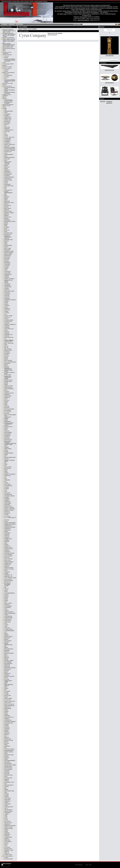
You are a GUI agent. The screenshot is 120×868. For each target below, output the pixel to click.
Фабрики (5, 108)
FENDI (6, 470)
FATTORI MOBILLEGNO (10, 457)
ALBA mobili (7, 127)
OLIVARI (6, 693)
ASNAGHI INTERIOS (9, 177)
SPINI (6, 792)
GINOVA (6, 544)
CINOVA (6, 311)
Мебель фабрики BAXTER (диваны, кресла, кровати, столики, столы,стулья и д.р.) (9, 41)
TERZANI (7, 797)
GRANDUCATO (8, 563)
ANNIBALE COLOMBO (10, 147)
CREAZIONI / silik (8, 335)
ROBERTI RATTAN (9, 752)
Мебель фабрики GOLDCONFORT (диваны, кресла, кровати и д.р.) (9, 45)
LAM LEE (6, 610)
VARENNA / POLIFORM (10, 826)
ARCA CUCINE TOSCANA (8, 162)
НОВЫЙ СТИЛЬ (8, 855)
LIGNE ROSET (8, 621)
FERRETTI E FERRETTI (10, 474)
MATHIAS (7, 642)
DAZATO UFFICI (8, 350)
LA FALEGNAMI (8, 606)
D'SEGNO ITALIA (8, 342)
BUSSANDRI (7, 263)
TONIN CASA (7, 804)
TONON (6, 805)
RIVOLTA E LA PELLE (9, 749)
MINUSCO (7, 658)
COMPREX (7, 327)
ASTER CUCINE (8, 180)
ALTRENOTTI (7, 143)
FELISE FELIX (8, 468)
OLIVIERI (6, 694)
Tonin (6, 78)
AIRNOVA (7, 124)
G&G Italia (7, 520)
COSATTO (7, 332)
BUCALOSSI (7, 257)
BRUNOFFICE (8, 256)
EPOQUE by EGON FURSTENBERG (9, 423)
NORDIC (6, 688)
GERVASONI (7, 533)
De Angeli (7, 77)
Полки (4, 51)
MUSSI (6, 678)
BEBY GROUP (8, 208)
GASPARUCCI (8, 529)
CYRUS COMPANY (9, 340)
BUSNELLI (7, 261)
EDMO (6, 403)
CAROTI (6, 282)
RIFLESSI (7, 743)
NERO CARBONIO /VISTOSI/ (9, 685)
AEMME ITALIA (8, 118)
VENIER (6, 830)
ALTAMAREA (7, 140)
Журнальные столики (8, 83)
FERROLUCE (7, 476)
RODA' (6, 753)
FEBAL (6, 464)
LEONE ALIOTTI (8, 619)
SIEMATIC (7, 779)
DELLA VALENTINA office (10, 362)
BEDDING (7, 210)
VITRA (6, 844)
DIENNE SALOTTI (9, 380)
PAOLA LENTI (8, 703)
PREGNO (7, 732)
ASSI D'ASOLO (8, 179)
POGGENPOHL (8, 720)
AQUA (6, 153)
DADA (6, 345)
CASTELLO (7, 290)
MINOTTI (6, 656)
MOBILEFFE (7, 665)
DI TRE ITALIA (8, 375)
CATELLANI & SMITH (9, 291)
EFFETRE (7, 406)
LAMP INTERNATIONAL (10, 613)
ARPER (6, 168)
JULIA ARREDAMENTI (10, 593)
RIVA (5, 748)
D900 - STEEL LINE (9, 343)
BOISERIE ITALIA (8, 233)
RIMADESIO (7, 746)
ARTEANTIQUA (8, 174)
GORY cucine (7, 560)
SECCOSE (7, 774)
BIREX (6, 226)
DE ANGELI (7, 352)
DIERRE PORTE (8, 382)
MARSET (6, 639)
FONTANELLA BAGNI (9, 496)
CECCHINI (7, 296)
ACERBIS (7, 116)
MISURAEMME (8, 662)
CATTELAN (7, 293)
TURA (6, 816)
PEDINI (6, 710)
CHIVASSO (7, 306)
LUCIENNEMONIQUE (9, 631)
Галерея (6, 857)
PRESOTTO (7, 733)
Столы (4, 62)
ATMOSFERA (7, 184)
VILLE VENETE (8, 842)
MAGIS (6, 634)
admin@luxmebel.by (83, 20)
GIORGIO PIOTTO (9, 549)
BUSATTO (7, 260)
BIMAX (6, 224)
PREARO (6, 730)
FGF (5, 477)
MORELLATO (7, 673)
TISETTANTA (7, 800)
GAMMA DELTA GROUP (10, 524)
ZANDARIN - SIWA (9, 850)
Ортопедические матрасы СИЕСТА (9, 100)
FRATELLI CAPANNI (9, 507)
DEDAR (6, 358)
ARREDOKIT (7, 171)
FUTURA (6, 515)
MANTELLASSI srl (9, 636)
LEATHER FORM (8, 618)
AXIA (6, 187)
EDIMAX (6, 402)
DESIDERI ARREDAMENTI (8, 368)
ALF (5, 133)
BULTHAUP (7, 258)
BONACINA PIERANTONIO (8, 236)
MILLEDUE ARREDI (9, 653)
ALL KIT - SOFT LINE (9, 137)
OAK (5, 690)
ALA (5, 126)
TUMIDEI (6, 814)
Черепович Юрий (8, 859)
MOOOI (6, 672)
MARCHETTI (7, 638)
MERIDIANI (7, 650)
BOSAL (6, 244)
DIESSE (6, 383)
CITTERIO (7, 313)
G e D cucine (7, 516)
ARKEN (6, 166)
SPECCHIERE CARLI (9, 791)
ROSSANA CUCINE (9, 755)
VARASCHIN (7, 824)
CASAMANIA (7, 285)
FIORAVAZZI (7, 480)
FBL (5, 463)
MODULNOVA (8, 669)
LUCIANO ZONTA (8, 629)
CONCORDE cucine (9, 329)
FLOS (6, 490)
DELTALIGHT (7, 363)
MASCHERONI (8, 641)
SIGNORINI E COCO (9, 782)
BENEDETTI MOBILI (9, 213)
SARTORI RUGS (8, 768)
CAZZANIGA (7, 294)
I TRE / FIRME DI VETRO (10, 578)
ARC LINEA (7, 159)
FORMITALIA (7, 502)
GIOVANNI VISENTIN (9, 553)
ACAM (6, 113)
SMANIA (6, 789)
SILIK (6, 784)
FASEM (6, 455)
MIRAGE (6, 659)
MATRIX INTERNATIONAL (8, 644)
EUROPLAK (7, 438)
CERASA (6, 301)
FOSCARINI (7, 505)
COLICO (6, 319)
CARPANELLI (7, 284)
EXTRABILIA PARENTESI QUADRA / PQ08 (10, 444)
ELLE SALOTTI (8, 412)
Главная (20, 29)
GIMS (6, 543)
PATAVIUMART (8, 709)
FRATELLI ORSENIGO (10, 509)
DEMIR (6, 365)
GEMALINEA (7, 530)
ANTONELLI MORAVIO (10, 150)
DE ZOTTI (7, 356)
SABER (6, 759)
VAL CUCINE (7, 821)
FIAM (6, 479)
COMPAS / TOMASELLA (10, 324)
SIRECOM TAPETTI (9, 785)
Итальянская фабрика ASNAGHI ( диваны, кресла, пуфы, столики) (9, 31)
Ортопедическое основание (8, 103)
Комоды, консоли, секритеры (7, 95)
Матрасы (5, 98)
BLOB (6, 229)
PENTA (6, 713)
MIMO (6, 655)
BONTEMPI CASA (9, 240)
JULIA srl (6, 595)
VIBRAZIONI (7, 840)
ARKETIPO (7, 167)
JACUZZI (6, 589)
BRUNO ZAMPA (8, 254)
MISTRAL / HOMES (9, 660)
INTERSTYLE (7, 582)
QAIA (6, 736)
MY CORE (7, 679)
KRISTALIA (7, 605)
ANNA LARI (7, 146)
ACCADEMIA (7, 114)
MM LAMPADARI (8, 663)
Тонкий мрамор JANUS (8, 64)
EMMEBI (6, 419)
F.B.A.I (6, 446)
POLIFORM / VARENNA (10, 722)
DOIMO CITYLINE (9, 386)
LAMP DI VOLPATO (9, 612)
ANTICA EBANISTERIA (10, 149)
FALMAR (6, 452)
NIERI (6, 687)
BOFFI (6, 232)
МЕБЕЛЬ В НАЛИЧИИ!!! (8, 38)
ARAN (6, 156)
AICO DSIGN (7, 123)
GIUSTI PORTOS (8, 556)
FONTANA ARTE (8, 494)
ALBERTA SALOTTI (9, 130)
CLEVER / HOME (8, 316)
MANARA (7, 635)
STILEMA (7, 794)
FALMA (6, 450)
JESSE (6, 592)
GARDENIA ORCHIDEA (10, 527)
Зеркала (5, 85)
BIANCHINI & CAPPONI (10, 221)
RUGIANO (7, 758)
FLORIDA (7, 489)
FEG (5, 466)
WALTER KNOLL (8, 849)
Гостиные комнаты (7, 68)
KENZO (6, 599)
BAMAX (6, 198)
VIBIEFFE (7, 839)
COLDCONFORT (8, 75)
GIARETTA (7, 536)
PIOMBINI (7, 719)
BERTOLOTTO (8, 217)
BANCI (6, 200)
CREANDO (7, 333)
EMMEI (6, 420)
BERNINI (6, 216)
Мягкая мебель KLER (8, 47)
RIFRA (6, 745)
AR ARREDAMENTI (9, 155)
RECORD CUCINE (9, 740)
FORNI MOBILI (8, 503)
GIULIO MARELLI (8, 555)
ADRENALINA (8, 117)
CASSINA (7, 288)
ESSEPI (6, 428)
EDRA (6, 405)
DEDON (6, 359)
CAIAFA (6, 269)
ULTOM (6, 820)
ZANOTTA (7, 853)
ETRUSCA (7, 431)
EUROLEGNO (8, 434)
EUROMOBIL (7, 435)
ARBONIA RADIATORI (9, 157)
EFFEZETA (7, 408)
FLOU (6, 492)
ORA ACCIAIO (8, 696)
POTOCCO (7, 727)
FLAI (5, 481)
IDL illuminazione (8, 579)
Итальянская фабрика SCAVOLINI (10, 93)
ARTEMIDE (7, 176)
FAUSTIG (7, 459)
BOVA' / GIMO (8, 248)
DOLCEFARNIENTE (9, 389)
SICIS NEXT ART (8, 778)
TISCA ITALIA (7, 798)
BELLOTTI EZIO (8, 211)
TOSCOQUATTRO (9, 807)
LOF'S (6, 623)
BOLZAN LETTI (8, 234)
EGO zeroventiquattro (9, 409)
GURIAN (6, 573)
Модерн (6, 58)
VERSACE (7, 836)
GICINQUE (7, 537)
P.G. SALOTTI (8, 700)
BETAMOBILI (7, 220)
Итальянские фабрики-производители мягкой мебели (10, 81)
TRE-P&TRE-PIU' (8, 810)
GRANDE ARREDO (9, 562)
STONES (6, 795)
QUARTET (7, 737)
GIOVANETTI (7, 552)
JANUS (6, 590)
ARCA (6, 160)
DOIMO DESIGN (8, 387)
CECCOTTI (7, 297)
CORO (6, 330)
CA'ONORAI (7, 264)
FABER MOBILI (8, 449)
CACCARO (7, 266)
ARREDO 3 (7, 170)
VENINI (6, 831)
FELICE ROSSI (8, 467)
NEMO (6, 683)
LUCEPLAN (7, 628)
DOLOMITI (7, 392)
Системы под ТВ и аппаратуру (7, 53)
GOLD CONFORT (8, 559)
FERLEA (6, 473)
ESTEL (6, 430)
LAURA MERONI (8, 616)
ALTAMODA (7, 142)
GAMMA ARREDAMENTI (10, 523)
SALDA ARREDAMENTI (10, 761)
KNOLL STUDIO (8, 603)
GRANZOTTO (8, 565)
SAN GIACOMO (8, 763)
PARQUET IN (7, 707)
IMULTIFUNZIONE (9, 581)
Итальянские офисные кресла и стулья (8, 105)
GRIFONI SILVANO (9, 568)
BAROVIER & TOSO (9, 203)
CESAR (6, 303)
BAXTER (6, 74)
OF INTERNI (7, 691)
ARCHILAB (7, 164)
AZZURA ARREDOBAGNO (8, 192)
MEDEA (6, 647)
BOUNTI (6, 247)
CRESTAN (7, 336)
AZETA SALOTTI (8, 190)
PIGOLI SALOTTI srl (9, 717)
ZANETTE (7, 852)
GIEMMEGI (7, 540)
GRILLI (6, 571)
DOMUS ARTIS (8, 396)
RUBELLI (6, 756)
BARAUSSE (7, 201)
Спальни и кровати (7, 55)
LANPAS (6, 615)
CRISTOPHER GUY (9, 337)
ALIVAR (6, 136)
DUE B (6, 399)
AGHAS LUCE (8, 120)
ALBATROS (7, 129)
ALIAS (6, 134)
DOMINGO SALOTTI (9, 393)
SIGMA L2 (7, 781)
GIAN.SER (7, 534)
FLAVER (6, 483)
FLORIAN (7, 487)
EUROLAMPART (8, 432)
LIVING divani (7, 622)
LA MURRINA (7, 608)
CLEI (5, 314)
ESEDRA (6, 425)
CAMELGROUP (8, 274)
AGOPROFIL (7, 121)
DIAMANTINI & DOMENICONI (8, 377)
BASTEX (6, 204)
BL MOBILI (7, 227)
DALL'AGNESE (8, 349)
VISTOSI (6, 843)
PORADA (6, 724)
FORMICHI (7, 500)
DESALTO (7, 366)
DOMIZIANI (7, 395)
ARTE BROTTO (8, 173)
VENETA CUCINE (8, 827)
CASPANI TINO (8, 287)
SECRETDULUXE (8, 775)
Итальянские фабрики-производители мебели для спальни (10, 60)
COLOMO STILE (8, 322)
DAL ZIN (6, 348)
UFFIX (6, 818)
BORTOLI (7, 241)
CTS (5, 339)
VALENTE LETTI (8, 823)
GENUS (6, 531)
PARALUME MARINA (9, 706)
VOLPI (6, 846)
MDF (5, 646)
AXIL (5, 189)
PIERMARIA (7, 716)
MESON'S (7, 652)
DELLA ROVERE (8, 361)
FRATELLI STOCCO (9, 510)
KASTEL (6, 597)
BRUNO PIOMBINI (9, 253)
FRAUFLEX (7, 512)
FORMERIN (7, 499)
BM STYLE (7, 230)
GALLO (6, 521)
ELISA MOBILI (8, 410)
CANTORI (7, 277)
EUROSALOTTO (8, 440)
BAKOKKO (7, 197)
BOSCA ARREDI (8, 245)
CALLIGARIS (7, 273)
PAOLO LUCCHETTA (9, 704)
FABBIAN (6, 447)
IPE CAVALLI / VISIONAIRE (8, 584)
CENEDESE (7, 298)
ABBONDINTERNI (9, 111)
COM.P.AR (7, 323)
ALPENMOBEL (8, 139)
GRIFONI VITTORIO (9, 569)
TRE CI (6, 808)
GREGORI (7, 566)
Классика (7, 56)
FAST (6, 456)
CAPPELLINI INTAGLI (9, 279)
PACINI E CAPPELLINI (10, 701)
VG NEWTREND (8, 837)
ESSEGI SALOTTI (9, 427)
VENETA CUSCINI (9, 829)
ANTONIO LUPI (8, 152)
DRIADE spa (7, 397)
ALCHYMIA (7, 131)
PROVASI (7, 735)
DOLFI (6, 390)
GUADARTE (7, 572)
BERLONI (7, 214)
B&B (5, 194)
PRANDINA (7, 729)
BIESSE (6, 223)
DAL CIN (6, 346)
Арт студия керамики (8, 856)
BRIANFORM (7, 250)
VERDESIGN (7, 834)
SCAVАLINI (7, 771)
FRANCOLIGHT (8, 506)
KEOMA (6, 600)
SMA (5, 788)
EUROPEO (7, 437)
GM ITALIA (7, 557)
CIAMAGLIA (7, 309)
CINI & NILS (7, 310)
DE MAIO (6, 355)
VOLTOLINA (7, 847)
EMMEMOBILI (8, 421)
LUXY (6, 632)
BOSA (6, 243)
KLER (6, 602)
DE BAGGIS (7, 353)
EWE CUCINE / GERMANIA (8, 442)
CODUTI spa (7, 317)
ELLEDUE (7, 413)
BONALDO (7, 238)
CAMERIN (7, 276)
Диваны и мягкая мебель (9, 73)
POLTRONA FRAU (9, 723)
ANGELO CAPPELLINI (10, 144)
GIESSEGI (7, 542)
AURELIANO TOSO (9, 186)
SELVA (6, 776)
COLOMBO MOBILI (9, 320)
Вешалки (5, 65)
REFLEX (6, 742)
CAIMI (6, 270)
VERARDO (7, 833)
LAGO (6, 609)
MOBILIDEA (7, 666)
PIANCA (6, 714)
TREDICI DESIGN (8, 811)
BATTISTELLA (8, 206)
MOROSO (7, 675)
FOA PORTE (7, 493)
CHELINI (6, 304)
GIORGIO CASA (8, 547)
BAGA (6, 195)
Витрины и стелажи (7, 67)
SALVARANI (7, 762)
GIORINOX (7, 550)
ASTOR (6, 181)
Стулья (4, 107)
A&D (5, 110)
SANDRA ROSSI (8, 766)
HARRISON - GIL (8, 575)
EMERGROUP (8, 417)
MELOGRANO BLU (9, 649)
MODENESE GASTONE (10, 668)
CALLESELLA (8, 271)
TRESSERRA (7, 813)
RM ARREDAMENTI (9, 750)
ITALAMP (6, 586)
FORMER (7, 497)
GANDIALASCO (8, 526)
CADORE (7, 267)
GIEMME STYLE (8, 539)
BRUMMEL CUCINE (9, 251)
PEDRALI (7, 711)
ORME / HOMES (8, 698)
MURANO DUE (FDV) (9, 676)
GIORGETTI (7, 546)
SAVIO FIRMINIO (8, 769)
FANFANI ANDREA (9, 453)
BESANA (6, 219)
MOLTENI (7, 671)
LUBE (6, 626)
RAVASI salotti (8, 739)
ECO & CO (7, 400)
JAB (5, 587)
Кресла (4, 97)
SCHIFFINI (7, 772)
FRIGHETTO (7, 513)
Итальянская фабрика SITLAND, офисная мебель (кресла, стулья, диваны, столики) (9, 35)
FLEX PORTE (8, 484)
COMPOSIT (7, 326)
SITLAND (6, 787)
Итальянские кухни (7, 86)
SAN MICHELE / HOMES (10, 765)
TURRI (6, 817)
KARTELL (7, 596)
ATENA (6, 183)
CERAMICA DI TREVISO (10, 300)
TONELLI (6, 803)
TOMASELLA (7, 801)
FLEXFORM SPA (8, 486)
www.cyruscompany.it (52, 35)
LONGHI (6, 625)
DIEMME (6, 379)
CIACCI (6, 307)
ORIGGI (6, 697)
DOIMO (6, 384)
